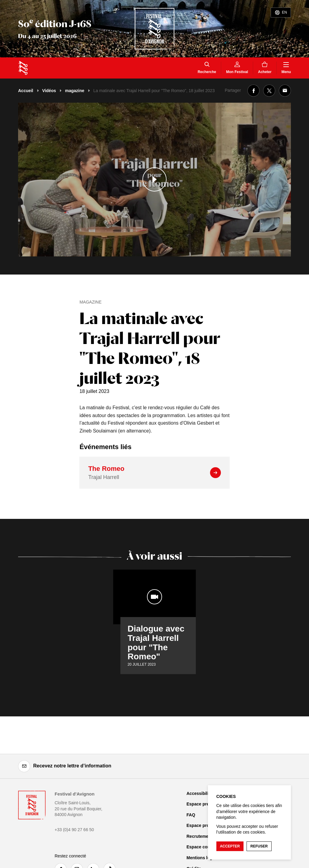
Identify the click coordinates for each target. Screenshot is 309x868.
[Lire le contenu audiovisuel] (154, 180)
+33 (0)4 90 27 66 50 (74, 830)
